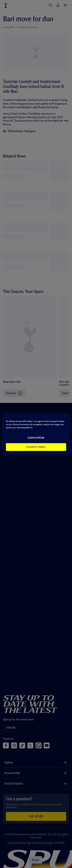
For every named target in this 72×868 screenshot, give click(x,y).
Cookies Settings (36, 438)
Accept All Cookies (36, 447)
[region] (36, 434)
